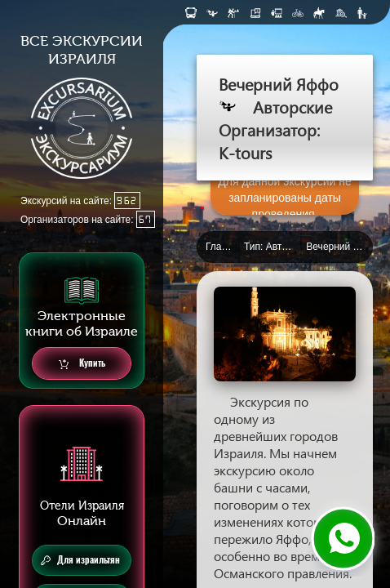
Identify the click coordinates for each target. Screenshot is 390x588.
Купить (82, 364)
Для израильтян (80, 560)
